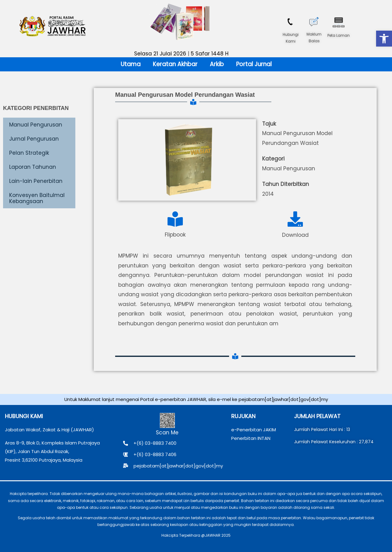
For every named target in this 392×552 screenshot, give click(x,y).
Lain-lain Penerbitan (36, 181)
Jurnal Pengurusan (34, 139)
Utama (131, 64)
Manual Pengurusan (36, 125)
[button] (384, 39)
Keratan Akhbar (175, 64)
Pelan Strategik (29, 153)
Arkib (217, 64)
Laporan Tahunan (33, 167)
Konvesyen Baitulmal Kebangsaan (37, 198)
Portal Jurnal (254, 64)
